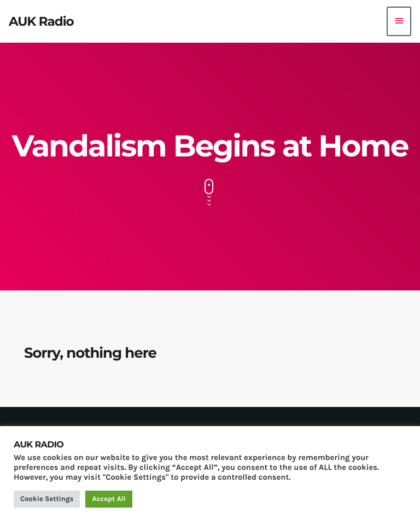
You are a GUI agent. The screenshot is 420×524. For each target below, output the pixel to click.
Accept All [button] (109, 499)
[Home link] (41, 21)
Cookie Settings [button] (47, 499)
